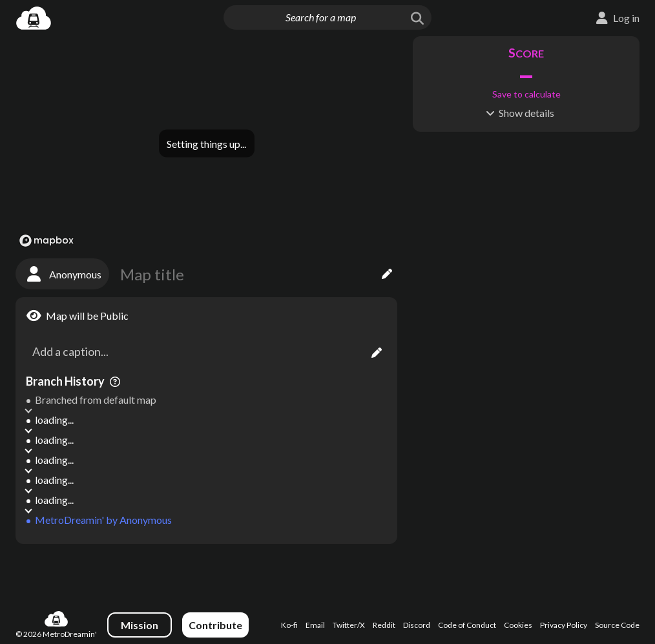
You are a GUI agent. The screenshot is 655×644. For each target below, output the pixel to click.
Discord (417, 625)
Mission (140, 625)
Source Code (617, 625)
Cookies (518, 625)
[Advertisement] (206, 571)
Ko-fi (289, 625)
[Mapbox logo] (47, 241)
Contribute (215, 625)
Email (315, 625)
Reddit (384, 625)
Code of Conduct (467, 625)
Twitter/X (349, 625)
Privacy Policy (564, 625)
